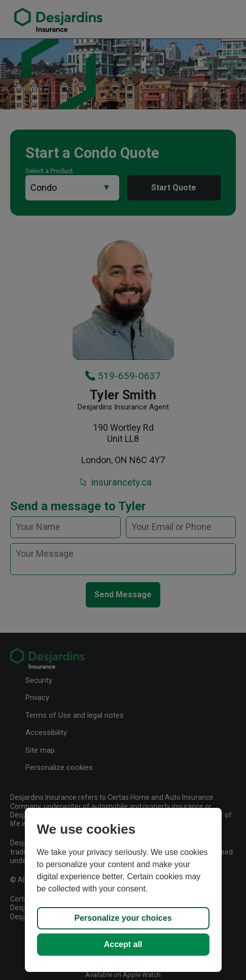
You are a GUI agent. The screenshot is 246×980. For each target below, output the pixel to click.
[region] (123, 890)
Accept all (123, 944)
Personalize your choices (123, 918)
